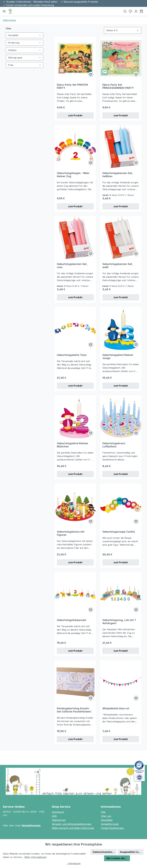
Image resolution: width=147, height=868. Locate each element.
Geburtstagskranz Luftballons (114, 445)
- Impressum (74, 863)
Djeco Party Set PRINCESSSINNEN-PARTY (118, 86)
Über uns (106, 816)
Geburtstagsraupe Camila (119, 532)
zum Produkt (75, 115)
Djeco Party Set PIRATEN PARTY (72, 86)
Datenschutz (59, 820)
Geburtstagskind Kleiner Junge (118, 357)
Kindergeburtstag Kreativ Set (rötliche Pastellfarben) (74, 710)
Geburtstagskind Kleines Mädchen (72, 445)
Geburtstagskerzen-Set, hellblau (118, 175)
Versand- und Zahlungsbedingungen (72, 824)
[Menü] (4, 11)
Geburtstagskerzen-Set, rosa (72, 266)
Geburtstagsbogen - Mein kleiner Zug (73, 175)
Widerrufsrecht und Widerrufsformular (73, 828)
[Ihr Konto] (136, 11)
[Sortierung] (123, 30)
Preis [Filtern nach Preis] (24, 65)
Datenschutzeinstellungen (105, 852)
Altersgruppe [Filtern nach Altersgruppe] (24, 58)
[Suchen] (125, 11)
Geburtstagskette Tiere (72, 355)
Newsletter (107, 820)
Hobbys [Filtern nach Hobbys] (24, 50)
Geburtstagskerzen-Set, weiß (118, 266)
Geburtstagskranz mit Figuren (71, 533)
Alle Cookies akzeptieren (118, 858)
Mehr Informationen (35, 857)
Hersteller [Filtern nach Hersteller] (24, 35)
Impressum (58, 812)
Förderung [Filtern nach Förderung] (24, 43)
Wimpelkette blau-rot (116, 708)
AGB (54, 816)
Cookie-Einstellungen (112, 828)
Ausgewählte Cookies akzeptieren (132, 852)
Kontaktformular (31, 825)
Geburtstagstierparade (71, 620)
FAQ (103, 812)
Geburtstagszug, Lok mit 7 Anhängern (119, 622)
